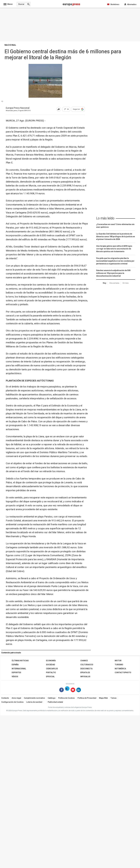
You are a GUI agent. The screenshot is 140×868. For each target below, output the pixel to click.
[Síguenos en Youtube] (73, 690)
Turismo (119, 665)
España (15, 665)
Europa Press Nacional (18, 108)
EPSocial (50, 677)
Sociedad (51, 665)
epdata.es (85, 673)
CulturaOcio (87, 665)
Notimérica (120, 669)
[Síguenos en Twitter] (67, 690)
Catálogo (52, 698)
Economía (51, 661)
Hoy (104, 283)
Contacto (5, 698)
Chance (84, 661)
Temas (113, 698)
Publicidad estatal (55, 702)
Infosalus (85, 677)
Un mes (126, 283)
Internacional (19, 669)
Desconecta (86, 669)
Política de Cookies (66, 698)
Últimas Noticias (20, 661)
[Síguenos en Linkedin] (79, 690)
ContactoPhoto (123, 673)
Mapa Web (103, 698)
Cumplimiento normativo (34, 698)
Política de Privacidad (87, 698)
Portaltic (51, 673)
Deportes (16, 673)
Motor (118, 661)
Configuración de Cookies (12, 702)
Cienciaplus (52, 669)
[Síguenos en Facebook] (62, 690)
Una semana (114, 283)
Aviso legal (16, 698)
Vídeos (15, 677)
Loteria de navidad (34, 702)
